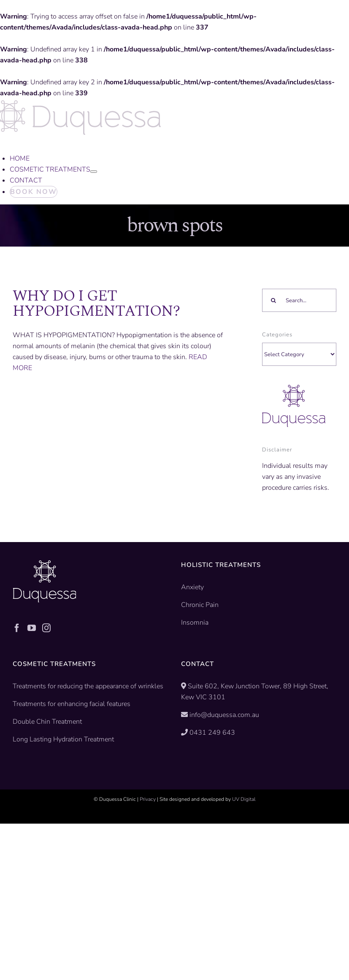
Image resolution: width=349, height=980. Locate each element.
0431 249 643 (212, 733)
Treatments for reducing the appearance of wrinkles (88, 686)
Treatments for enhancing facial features (72, 704)
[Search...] (299, 300)
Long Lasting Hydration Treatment (63, 739)
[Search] (274, 300)
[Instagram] (46, 628)
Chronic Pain (200, 605)
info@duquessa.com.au (224, 715)
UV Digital (244, 799)
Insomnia (195, 623)
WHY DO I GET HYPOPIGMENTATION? (96, 304)
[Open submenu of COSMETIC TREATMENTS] (94, 172)
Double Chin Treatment (47, 722)
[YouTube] (32, 628)
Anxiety (192, 587)
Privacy (148, 799)
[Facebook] (17, 628)
